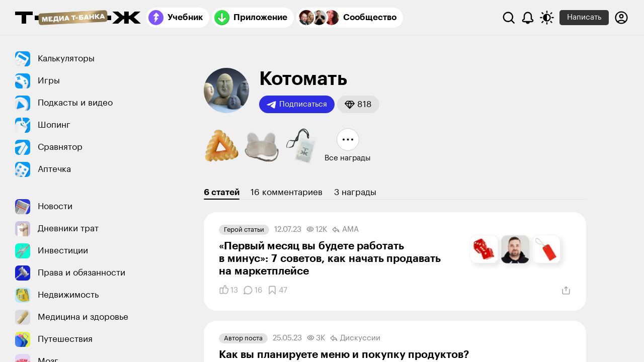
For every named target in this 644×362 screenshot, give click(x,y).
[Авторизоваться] (621, 18)
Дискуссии (355, 338)
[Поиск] (509, 18)
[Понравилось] (228, 290)
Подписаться (297, 105)
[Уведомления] (528, 18)
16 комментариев (287, 192)
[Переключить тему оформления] (547, 18)
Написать (584, 17)
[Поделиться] (566, 291)
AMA (345, 230)
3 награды (355, 192)
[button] (358, 104)
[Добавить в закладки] (277, 290)
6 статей (222, 192)
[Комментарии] (253, 290)
